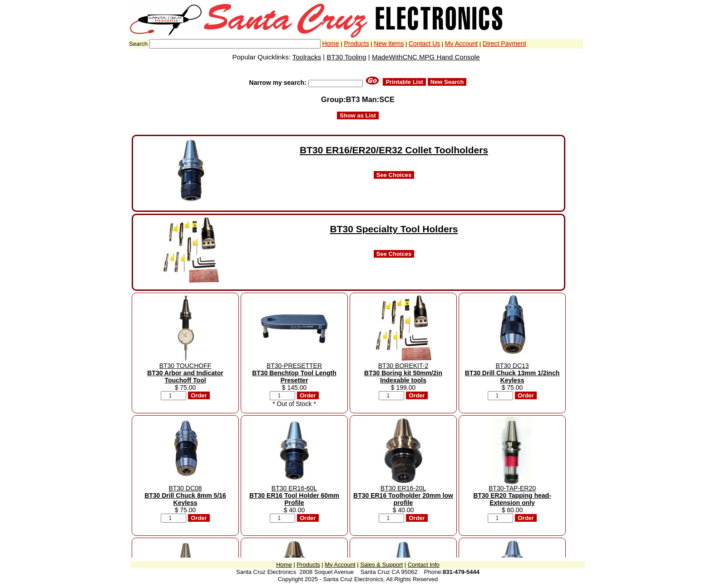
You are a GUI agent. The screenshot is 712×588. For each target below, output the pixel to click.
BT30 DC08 (185, 495)
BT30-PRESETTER (294, 373)
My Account (461, 44)
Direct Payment (504, 44)
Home (330, 44)
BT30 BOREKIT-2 (403, 373)
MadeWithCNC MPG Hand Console (426, 57)
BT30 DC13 (512, 373)
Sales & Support (381, 565)
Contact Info (424, 565)
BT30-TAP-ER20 (512, 495)
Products (356, 44)
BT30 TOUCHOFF (185, 373)
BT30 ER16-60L (294, 495)
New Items (389, 44)
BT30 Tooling (346, 57)
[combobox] (235, 44)
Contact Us (424, 44)
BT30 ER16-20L (403, 495)
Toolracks (307, 57)
